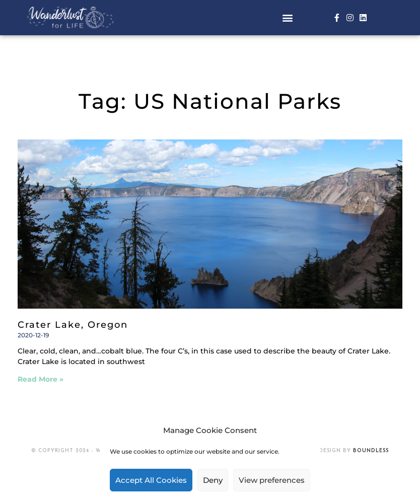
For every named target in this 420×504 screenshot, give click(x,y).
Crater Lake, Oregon (73, 325)
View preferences (272, 480)
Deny (213, 480)
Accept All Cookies (151, 480)
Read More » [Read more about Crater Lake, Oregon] (41, 379)
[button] (287, 18)
